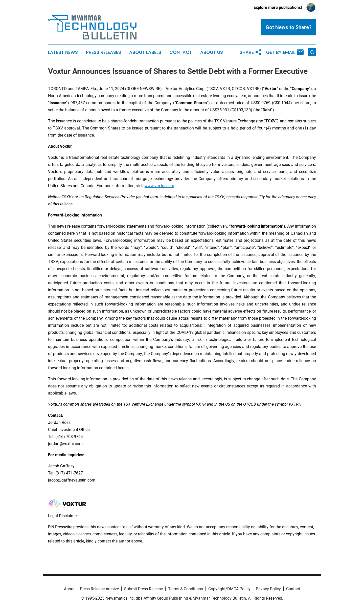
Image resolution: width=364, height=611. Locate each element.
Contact (181, 52)
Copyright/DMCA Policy (229, 589)
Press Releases (104, 52)
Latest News (63, 52)
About (69, 589)
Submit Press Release (143, 589)
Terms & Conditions (186, 589)
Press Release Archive (99, 589)
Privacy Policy (268, 589)
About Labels (145, 52)
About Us (212, 52)
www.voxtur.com (159, 186)
